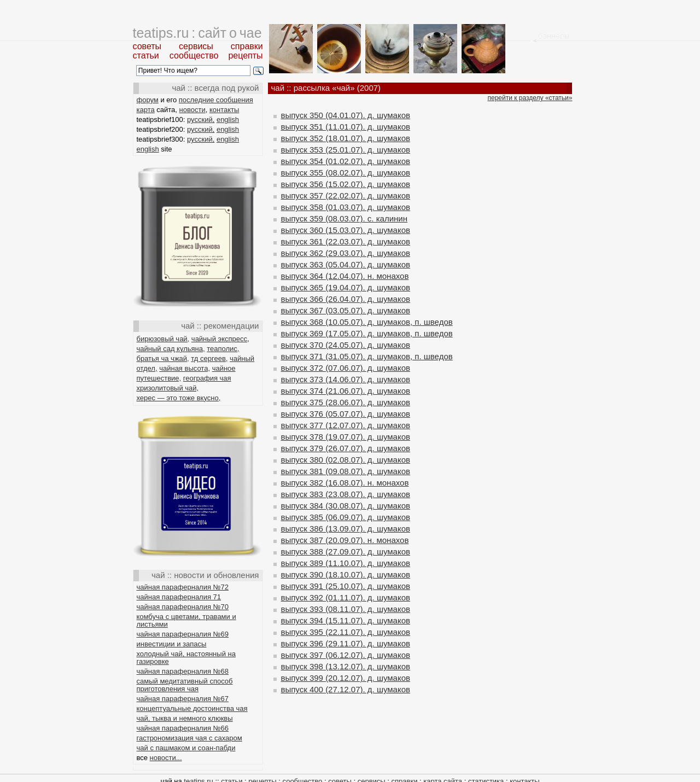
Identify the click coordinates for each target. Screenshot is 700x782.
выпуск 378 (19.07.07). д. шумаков (346, 437)
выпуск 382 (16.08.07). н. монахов (345, 483)
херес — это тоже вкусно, (179, 398)
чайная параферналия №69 (183, 634)
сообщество (194, 56)
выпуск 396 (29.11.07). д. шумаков (346, 643)
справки (247, 46)
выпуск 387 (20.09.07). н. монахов (345, 540)
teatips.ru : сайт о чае (197, 33)
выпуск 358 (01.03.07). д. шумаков (346, 207)
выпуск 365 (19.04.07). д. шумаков (346, 287)
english (228, 119)
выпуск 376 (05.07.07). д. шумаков (346, 414)
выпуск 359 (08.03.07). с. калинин (345, 218)
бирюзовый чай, (163, 339)
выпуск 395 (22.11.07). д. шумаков (346, 632)
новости (192, 110)
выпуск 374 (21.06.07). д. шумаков (346, 391)
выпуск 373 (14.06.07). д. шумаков (346, 379)
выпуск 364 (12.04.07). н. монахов (345, 276)
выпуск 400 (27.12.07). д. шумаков (346, 689)
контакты (224, 110)
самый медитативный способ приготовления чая (185, 685)
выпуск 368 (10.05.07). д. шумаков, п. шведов (367, 322)
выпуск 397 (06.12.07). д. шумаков (346, 655)
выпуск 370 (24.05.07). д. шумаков (346, 345)
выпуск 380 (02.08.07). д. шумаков (346, 460)
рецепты (245, 56)
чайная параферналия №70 (183, 607)
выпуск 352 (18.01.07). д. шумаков (346, 138)
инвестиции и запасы (172, 644)
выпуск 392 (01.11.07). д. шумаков (346, 597)
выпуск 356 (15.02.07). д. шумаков (346, 184)
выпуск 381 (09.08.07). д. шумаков (346, 471)
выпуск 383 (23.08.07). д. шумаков (346, 494)
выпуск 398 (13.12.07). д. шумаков (346, 666)
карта (146, 110)
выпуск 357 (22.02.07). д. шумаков (346, 196)
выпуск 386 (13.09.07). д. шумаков (346, 529)
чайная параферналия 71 (179, 597)
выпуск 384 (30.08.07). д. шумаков (346, 506)
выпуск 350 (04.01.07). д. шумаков (346, 115)
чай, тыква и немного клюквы (185, 718)
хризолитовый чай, (168, 388)
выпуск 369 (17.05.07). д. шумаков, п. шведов (367, 333)
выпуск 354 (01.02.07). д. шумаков (346, 161)
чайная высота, (185, 368)
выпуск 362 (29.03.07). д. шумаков (346, 253)
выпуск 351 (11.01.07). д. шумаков (346, 127)
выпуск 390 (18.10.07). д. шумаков (346, 574)
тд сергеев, (209, 358)
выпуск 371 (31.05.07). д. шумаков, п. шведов (367, 356)
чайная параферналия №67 (183, 699)
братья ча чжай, (163, 358)
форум (148, 100)
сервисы (196, 46)
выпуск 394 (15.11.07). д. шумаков (346, 620)
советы (147, 46)
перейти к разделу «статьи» (530, 98)
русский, (201, 119)
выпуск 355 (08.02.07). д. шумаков (346, 173)
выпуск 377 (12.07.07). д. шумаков (346, 425)
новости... (166, 758)
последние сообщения (216, 100)
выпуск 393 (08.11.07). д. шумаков (346, 609)
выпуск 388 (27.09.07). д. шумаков (346, 552)
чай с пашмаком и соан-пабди (186, 748)
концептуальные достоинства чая (192, 708)
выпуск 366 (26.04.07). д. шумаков (346, 299)
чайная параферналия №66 (183, 728)
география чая (207, 378)
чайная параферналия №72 (183, 587)
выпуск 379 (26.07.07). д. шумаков (346, 448)
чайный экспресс (219, 339)
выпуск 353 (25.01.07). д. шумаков (346, 150)
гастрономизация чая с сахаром (189, 738)
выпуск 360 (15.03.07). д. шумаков (346, 230)
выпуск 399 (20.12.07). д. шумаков (346, 678)
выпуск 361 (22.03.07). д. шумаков (346, 241)
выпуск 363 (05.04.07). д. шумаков (346, 264)
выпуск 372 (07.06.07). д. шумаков (346, 368)
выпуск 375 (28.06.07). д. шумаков (346, 402)
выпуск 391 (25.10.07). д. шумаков (346, 586)
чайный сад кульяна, (171, 349)
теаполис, (223, 349)
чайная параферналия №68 (183, 671)
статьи (146, 56)
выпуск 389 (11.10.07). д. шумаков (346, 563)
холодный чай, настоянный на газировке (186, 658)
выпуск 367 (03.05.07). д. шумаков (346, 310)
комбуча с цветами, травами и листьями (186, 620)
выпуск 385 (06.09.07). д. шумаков (346, 517)
